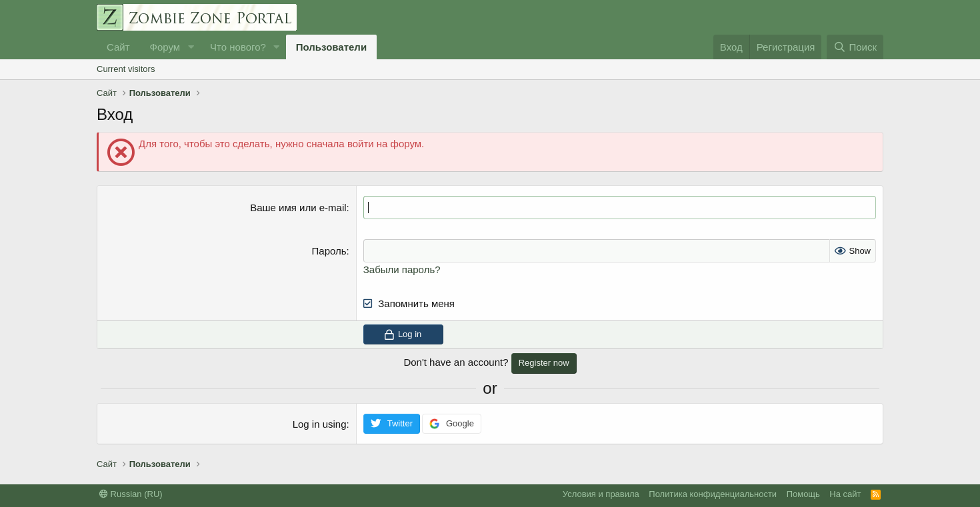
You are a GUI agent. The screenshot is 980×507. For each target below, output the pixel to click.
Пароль (329, 251)
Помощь (803, 494)
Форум (165, 47)
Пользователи (331, 47)
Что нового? (238, 47)
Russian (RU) (131, 494)
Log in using (320, 424)
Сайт (118, 47)
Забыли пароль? (402, 269)
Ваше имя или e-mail (298, 208)
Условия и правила (601, 494)
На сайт (845, 494)
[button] (191, 47)
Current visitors (126, 69)
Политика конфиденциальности (713, 494)
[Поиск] (855, 47)
